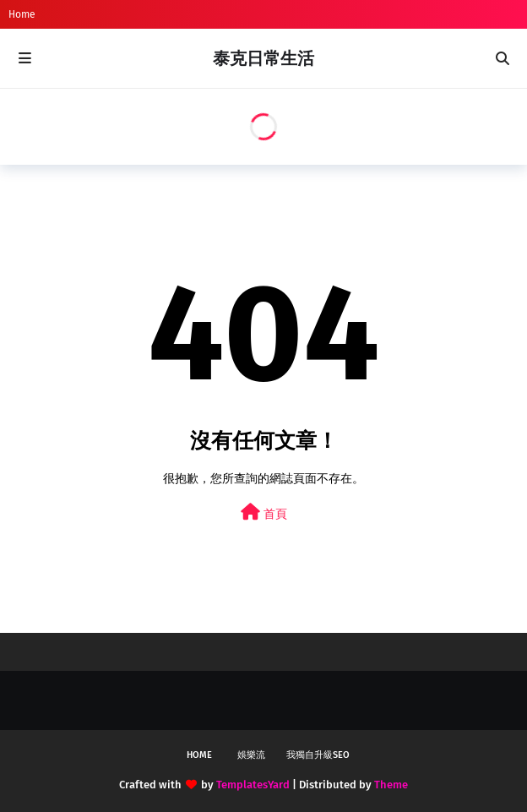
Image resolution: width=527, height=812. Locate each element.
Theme (391, 785)
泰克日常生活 (263, 58)
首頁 (264, 512)
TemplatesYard (253, 785)
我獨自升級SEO (318, 755)
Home (22, 14)
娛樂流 (251, 755)
